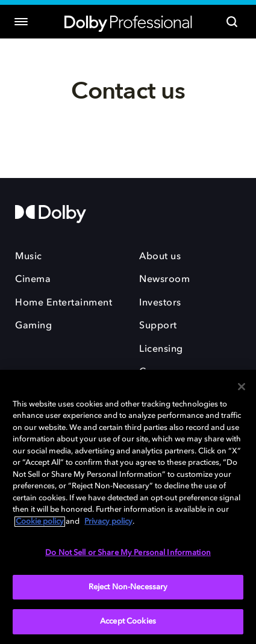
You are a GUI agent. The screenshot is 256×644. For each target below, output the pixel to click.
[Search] (232, 22)
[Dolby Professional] (128, 22)
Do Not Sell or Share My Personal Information (128, 553)
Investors (160, 303)
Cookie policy (40, 522)
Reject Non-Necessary (128, 587)
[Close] (242, 387)
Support (158, 326)
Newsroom (164, 280)
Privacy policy (108, 522)
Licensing (161, 349)
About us (160, 257)
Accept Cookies (128, 621)
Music (29, 257)
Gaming (33, 326)
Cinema (33, 280)
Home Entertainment (64, 303)
